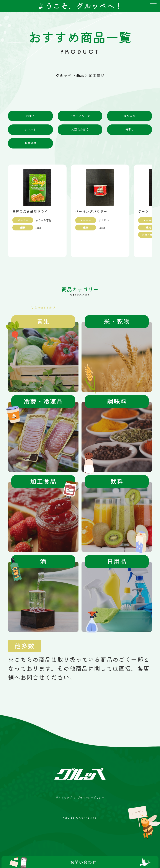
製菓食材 (30, 143)
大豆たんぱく (80, 130)
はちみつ (130, 116)
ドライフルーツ (80, 116)
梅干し (130, 130)
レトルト (30, 130)
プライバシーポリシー (91, 798)
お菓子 (30, 116)
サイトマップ (64, 798)
